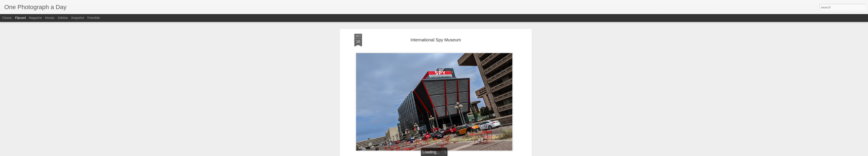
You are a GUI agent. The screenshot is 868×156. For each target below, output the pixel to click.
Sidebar (63, 18)
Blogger (448, 154)
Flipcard (20, 18)
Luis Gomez (456, 105)
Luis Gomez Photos (368, 98)
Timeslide (93, 18)
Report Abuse (460, 154)
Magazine (35, 18)
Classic (7, 18)
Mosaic (50, 18)
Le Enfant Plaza (445, 110)
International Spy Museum (417, 90)
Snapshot (78, 18)
